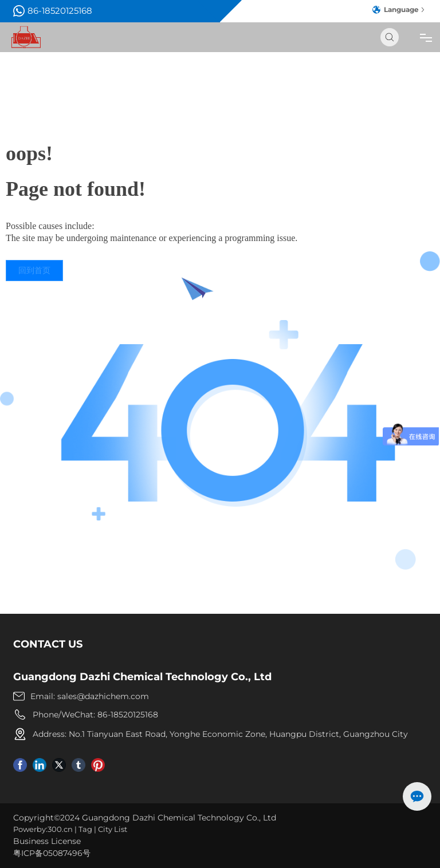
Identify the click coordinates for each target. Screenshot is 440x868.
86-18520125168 (53, 11)
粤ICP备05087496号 (52, 853)
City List (113, 829)
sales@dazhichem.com (103, 696)
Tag (85, 829)
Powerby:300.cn (43, 829)
